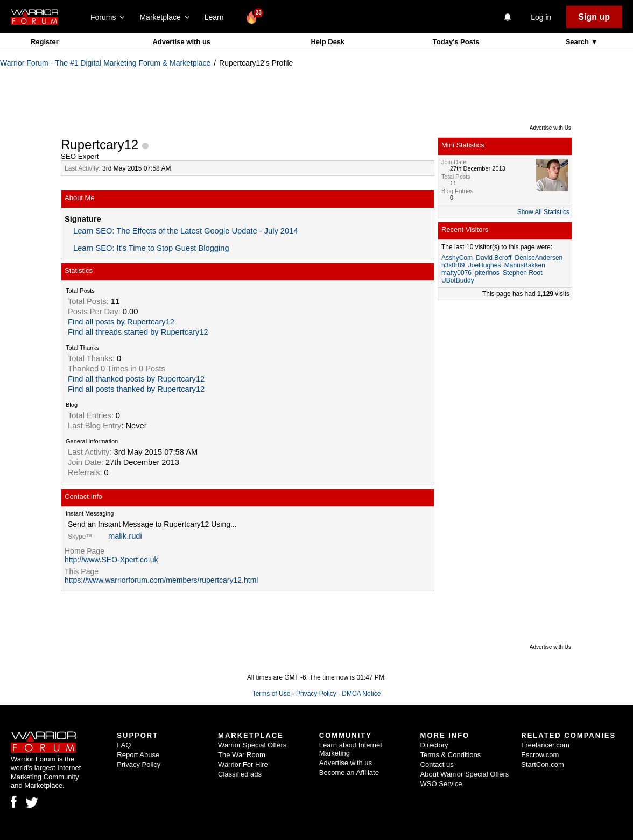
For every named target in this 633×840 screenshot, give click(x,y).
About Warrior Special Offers (465, 774)
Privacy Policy (316, 694)
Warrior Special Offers (252, 745)
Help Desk (328, 42)
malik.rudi (125, 536)
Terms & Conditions (451, 755)
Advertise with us (181, 42)
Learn (217, 17)
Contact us (437, 764)
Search (578, 42)
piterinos (487, 273)
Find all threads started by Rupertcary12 (138, 332)
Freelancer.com (545, 745)
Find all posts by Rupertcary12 (121, 322)
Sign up (594, 17)
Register (45, 42)
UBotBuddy (458, 280)
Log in (541, 17)
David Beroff (494, 258)
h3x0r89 (453, 265)
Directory (434, 745)
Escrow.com (540, 755)
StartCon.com (542, 764)
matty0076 (456, 273)
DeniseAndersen (539, 258)
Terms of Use (272, 694)
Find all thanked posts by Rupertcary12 (136, 379)
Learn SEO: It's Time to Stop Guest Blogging (151, 248)
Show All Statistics (543, 212)
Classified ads (240, 774)
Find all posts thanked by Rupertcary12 (136, 389)
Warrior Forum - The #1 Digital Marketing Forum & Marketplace (105, 63)
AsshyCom (457, 258)
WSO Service (441, 784)
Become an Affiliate (349, 772)
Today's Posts (456, 42)
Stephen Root (522, 273)
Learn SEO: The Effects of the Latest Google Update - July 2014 (185, 231)
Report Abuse (138, 755)
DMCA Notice (361, 694)
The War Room (242, 755)
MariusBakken (525, 265)
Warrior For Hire (243, 764)
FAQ (124, 745)
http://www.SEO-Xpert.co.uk (111, 560)
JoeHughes (485, 265)
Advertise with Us (550, 128)
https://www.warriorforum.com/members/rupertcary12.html (161, 580)
